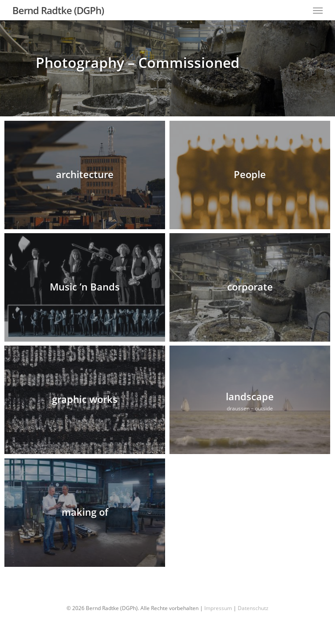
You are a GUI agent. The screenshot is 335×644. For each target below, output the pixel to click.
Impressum (218, 608)
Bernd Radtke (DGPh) (58, 10)
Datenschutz (253, 608)
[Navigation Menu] (318, 10)
